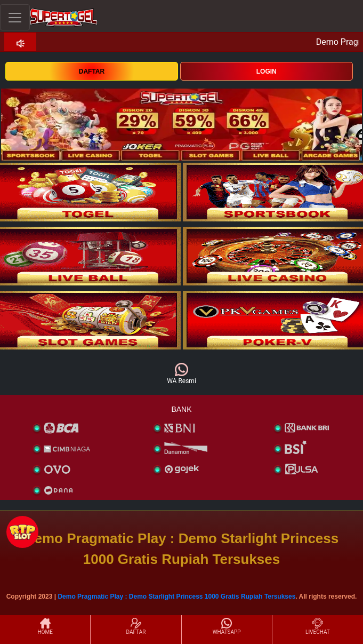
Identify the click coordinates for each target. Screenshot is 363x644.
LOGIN (267, 71)
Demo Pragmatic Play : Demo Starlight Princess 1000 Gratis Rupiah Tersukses (176, 597)
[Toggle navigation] (15, 17)
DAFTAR (92, 71)
